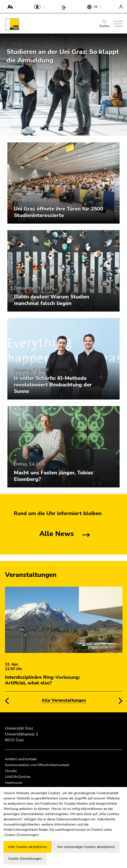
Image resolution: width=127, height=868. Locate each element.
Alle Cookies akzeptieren (28, 847)
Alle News (57, 534)
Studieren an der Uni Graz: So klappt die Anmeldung (63, 56)
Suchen (104, 24)
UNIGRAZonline (18, 777)
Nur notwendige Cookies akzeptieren (86, 847)
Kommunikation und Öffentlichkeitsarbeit (37, 765)
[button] (11, 7)
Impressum (14, 783)
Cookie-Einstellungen (25, 859)
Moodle (11, 771)
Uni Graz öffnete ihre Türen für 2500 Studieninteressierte (58, 212)
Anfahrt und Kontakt (21, 759)
